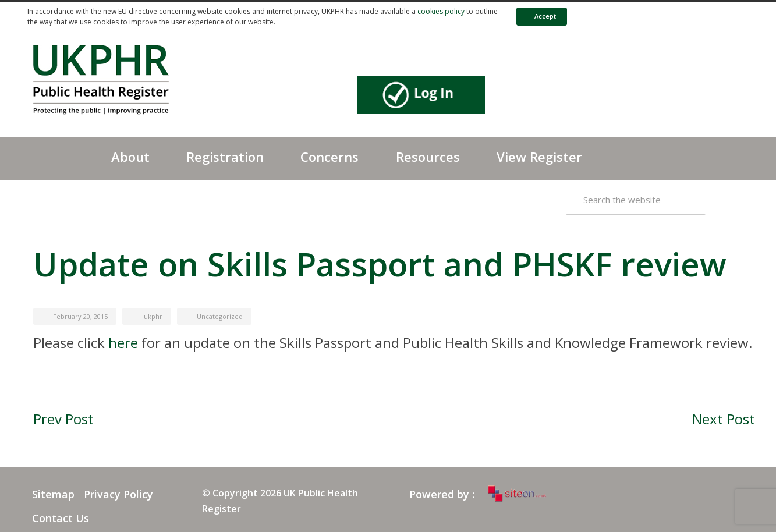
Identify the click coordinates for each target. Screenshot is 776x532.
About (130, 157)
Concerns (329, 157)
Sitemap (53, 494)
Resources (428, 157)
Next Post (724, 419)
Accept (540, 16)
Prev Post (63, 419)
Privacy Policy (118, 494)
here (123, 343)
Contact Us (61, 518)
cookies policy (441, 11)
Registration (225, 157)
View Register (539, 157)
